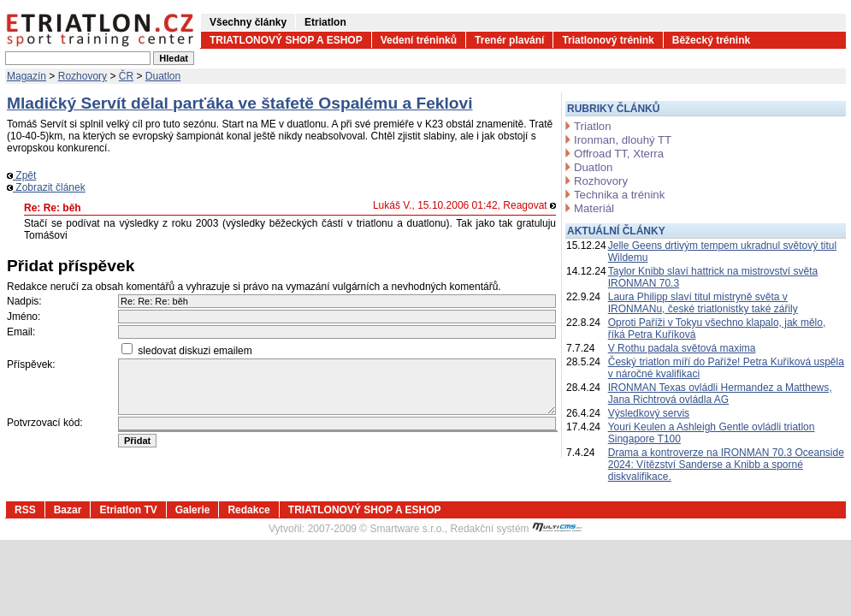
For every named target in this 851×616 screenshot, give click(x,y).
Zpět (21, 175)
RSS (25, 510)
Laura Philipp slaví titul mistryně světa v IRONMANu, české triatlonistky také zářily (703, 303)
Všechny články (248, 22)
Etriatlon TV (128, 510)
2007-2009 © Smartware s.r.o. (376, 529)
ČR (126, 76)
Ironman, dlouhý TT (623, 140)
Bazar (68, 510)
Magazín (27, 76)
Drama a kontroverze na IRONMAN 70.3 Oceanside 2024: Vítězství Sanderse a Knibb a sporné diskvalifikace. (726, 465)
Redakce (248, 510)
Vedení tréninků (419, 40)
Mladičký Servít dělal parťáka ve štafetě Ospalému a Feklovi (240, 103)
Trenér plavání (509, 40)
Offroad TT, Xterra (619, 154)
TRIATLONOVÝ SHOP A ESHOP (286, 40)
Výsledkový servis (649, 413)
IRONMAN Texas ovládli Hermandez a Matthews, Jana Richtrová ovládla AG (720, 394)
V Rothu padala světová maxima (682, 348)
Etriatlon (325, 22)
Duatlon (163, 76)
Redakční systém (517, 529)
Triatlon (592, 126)
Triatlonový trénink (608, 40)
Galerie (193, 510)
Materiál (594, 208)
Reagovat (529, 205)
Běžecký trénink (711, 40)
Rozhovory (83, 76)
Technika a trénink (619, 195)
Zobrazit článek (46, 187)
